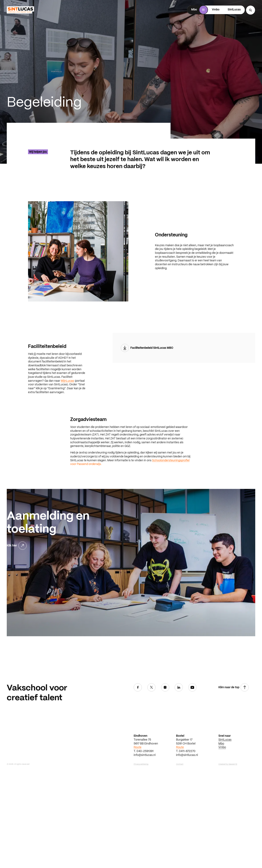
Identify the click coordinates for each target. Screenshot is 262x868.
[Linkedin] (179, 704)
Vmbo (222, 763)
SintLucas (225, 756)
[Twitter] (151, 704)
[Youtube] (192, 704)
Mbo (221, 760)
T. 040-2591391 (144, 767)
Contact (180, 780)
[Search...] (251, 10)
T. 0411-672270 (186, 767)
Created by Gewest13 (228, 780)
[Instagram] (165, 704)
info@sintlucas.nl (145, 771)
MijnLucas (67, 397)
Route (138, 763)
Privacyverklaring (141, 780)
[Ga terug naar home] (20, 10)
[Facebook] (138, 704)
